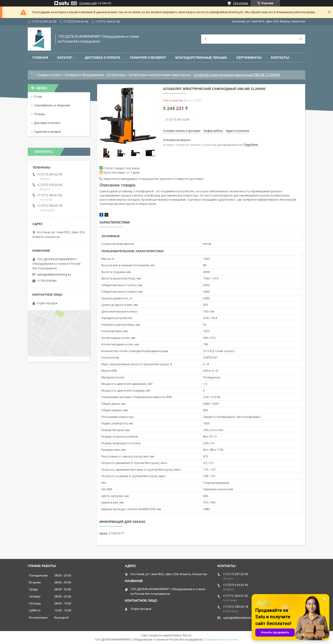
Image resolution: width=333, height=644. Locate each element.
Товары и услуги (49, 75)
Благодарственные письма (201, 58)
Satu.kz (187, 635)
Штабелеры (116, 75)
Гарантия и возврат (148, 58)
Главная (40, 58)
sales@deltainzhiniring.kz (54, 274)
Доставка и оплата (103, 58)
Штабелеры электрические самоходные (160, 75)
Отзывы (40, 114)
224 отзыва (241, 3)
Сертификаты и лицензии (52, 105)
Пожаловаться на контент (221, 640)
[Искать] (301, 39)
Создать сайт (88, 3)
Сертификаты (249, 58)
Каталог (65, 58)
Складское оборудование (84, 75)
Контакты (280, 58)
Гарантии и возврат (48, 132)
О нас (38, 97)
